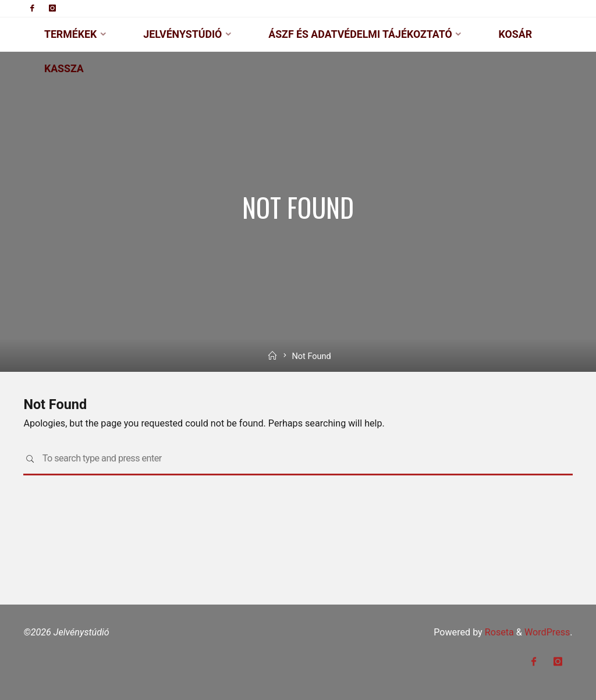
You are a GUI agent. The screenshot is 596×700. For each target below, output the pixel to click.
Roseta (498, 632)
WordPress (547, 632)
